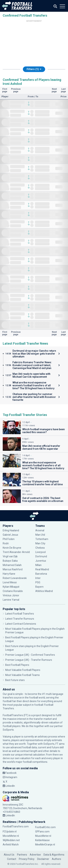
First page (5, 90)
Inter (38, 578)
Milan (38, 565)
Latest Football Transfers (20, 614)
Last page (63, 90)
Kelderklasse (42, 840)
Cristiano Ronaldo (13, 591)
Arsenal (40, 530)
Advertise (35, 855)
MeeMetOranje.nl (45, 845)
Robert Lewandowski (15, 578)
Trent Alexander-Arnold (17, 552)
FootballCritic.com (45, 827)
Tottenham (42, 539)
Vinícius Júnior (11, 595)
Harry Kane (9, 574)
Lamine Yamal (11, 600)
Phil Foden (9, 539)
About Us (9, 855)
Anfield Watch (11, 845)
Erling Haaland (11, 530)
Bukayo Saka (10, 561)
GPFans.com (42, 832)
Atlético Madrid (44, 591)
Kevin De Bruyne (12, 548)
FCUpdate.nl (10, 832)
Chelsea (40, 548)
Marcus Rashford (13, 569)
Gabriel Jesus (10, 535)
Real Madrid (42, 569)
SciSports (8, 730)
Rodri (6, 543)
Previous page (16, 90)
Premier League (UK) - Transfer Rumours (29, 660)
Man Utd (40, 535)
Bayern (39, 587)
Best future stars (15, 680)
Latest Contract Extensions (21, 624)
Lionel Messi (10, 582)
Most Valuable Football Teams (22, 675)
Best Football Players (17, 665)
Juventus (41, 561)
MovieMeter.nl (11, 836)
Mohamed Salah (12, 565)
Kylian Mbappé (11, 587)
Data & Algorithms (54, 855)
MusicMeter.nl (43, 836)
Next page (54, 90)
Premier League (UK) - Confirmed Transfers (30, 655)
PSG (38, 582)
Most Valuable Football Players (23, 670)
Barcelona (41, 574)
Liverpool (41, 552)
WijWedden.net (11, 840)
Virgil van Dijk (10, 556)
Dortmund (41, 556)
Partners (22, 855)
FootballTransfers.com (16, 826)
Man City (40, 543)
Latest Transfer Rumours (20, 619)
